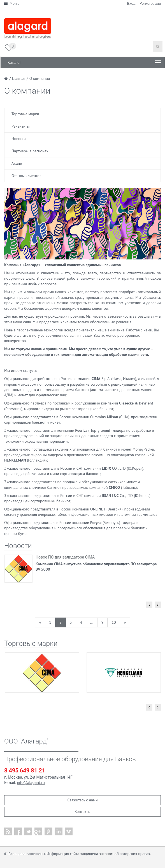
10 (114, 622)
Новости (19, 139)
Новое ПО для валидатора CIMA (65, 557)
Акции (17, 163)
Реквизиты (20, 126)
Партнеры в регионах (30, 151)
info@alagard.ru (31, 783)
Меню (12, 3)
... (92, 622)
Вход (131, 3)
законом (106, 854)
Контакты (82, 812)
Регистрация (150, 3)
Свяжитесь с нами (82, 800)
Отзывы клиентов (26, 176)
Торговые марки (25, 114)
